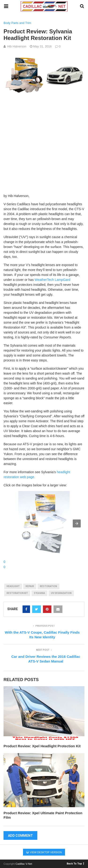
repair (30, 586)
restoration (48, 586)
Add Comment (20, 836)
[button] (77, 523)
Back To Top (75, 863)
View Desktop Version (44, 852)
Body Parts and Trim (17, 23)
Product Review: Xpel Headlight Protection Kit (42, 746)
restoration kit (17, 593)
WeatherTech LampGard (52, 280)
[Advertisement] (44, 142)
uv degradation (61, 593)
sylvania (39, 593)
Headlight (13, 586)
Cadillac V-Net (24, 864)
